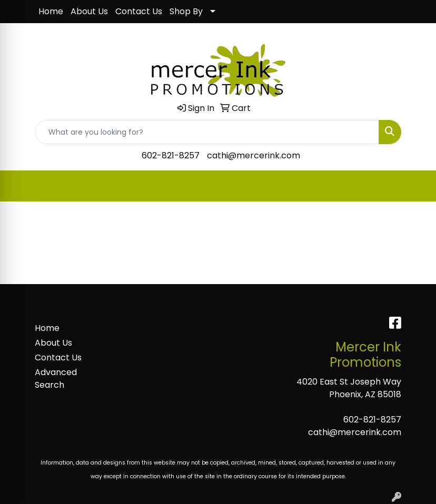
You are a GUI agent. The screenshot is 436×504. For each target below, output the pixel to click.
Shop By (186, 11)
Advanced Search (56, 379)
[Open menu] (415, 186)
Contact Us (139, 11)
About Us (89, 11)
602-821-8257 (171, 155)
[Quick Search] (207, 132)
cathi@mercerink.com (254, 155)
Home (51, 11)
